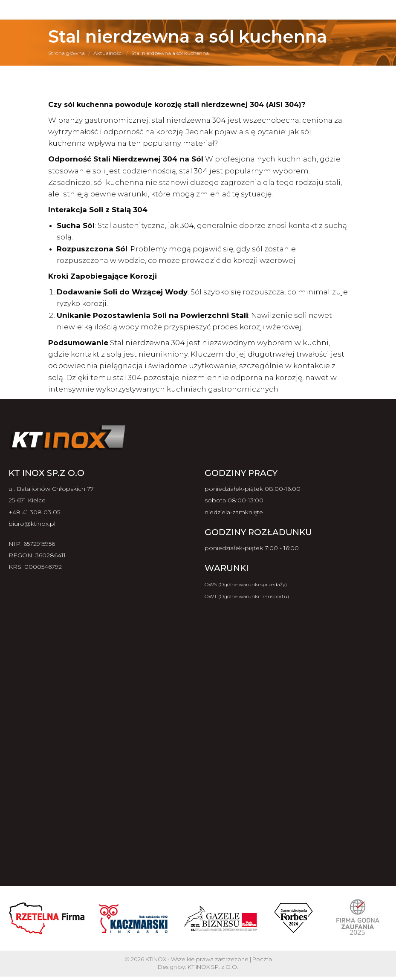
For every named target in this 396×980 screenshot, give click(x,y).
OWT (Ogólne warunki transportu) (247, 596)
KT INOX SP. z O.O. (213, 967)
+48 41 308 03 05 (34, 512)
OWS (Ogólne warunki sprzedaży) (246, 584)
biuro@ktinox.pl (32, 524)
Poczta (262, 959)
